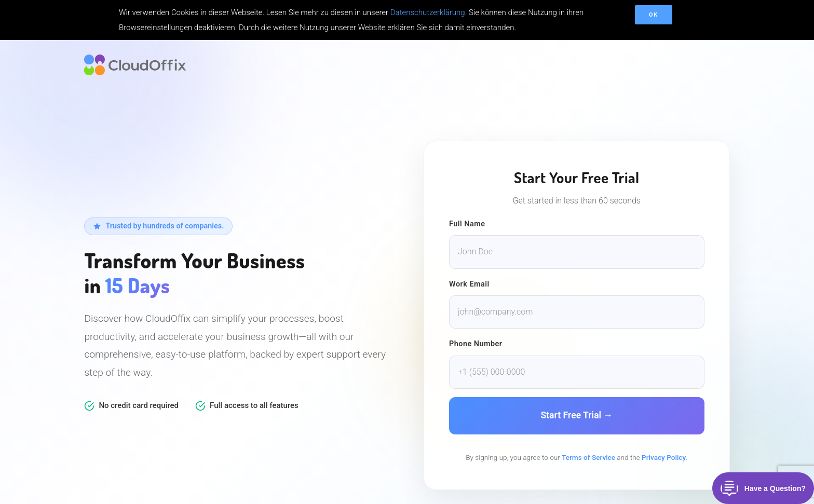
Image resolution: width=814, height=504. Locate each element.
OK (654, 15)
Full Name (467, 224)
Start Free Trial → (576, 415)
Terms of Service (588, 457)
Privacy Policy (664, 457)
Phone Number (476, 344)
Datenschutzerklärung (428, 12)
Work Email (469, 284)
